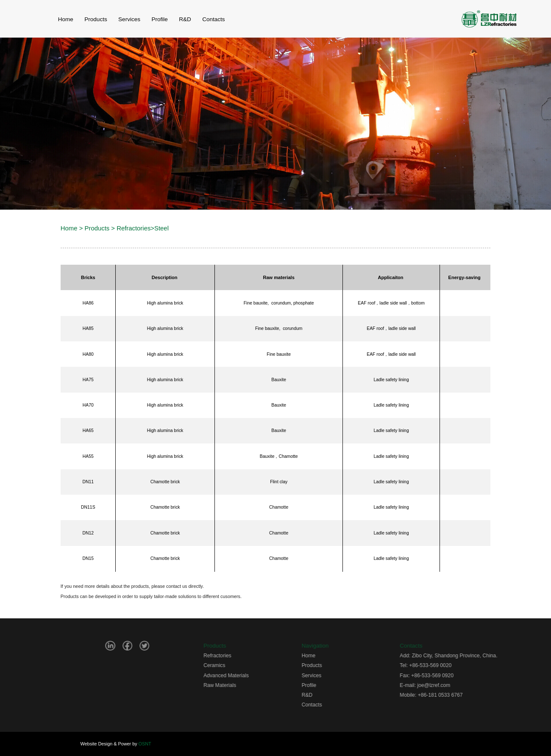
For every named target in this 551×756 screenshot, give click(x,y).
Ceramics (235, 665)
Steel (161, 228)
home (66, 19)
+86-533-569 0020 (451, 665)
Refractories (134, 228)
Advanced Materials (247, 676)
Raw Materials (241, 685)
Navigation (336, 646)
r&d (185, 19)
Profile (159, 19)
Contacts (333, 705)
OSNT (145, 744)
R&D (328, 695)
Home (69, 228)
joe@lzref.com (455, 685)
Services (129, 19)
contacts (213, 19)
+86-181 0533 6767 (461, 695)
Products (96, 19)
